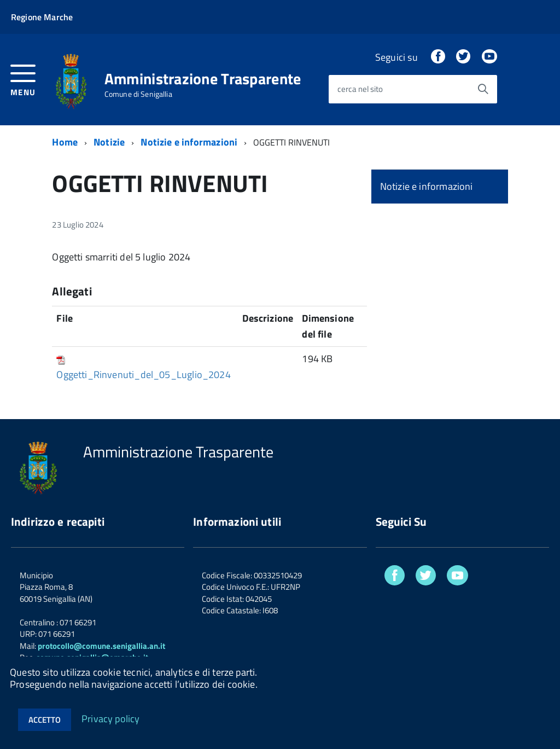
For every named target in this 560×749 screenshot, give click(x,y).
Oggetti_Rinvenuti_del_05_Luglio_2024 (143, 374)
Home (65, 142)
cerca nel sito (360, 89)
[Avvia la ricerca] (483, 89)
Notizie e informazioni (189, 142)
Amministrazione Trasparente (203, 79)
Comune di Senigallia (138, 94)
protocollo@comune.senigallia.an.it (101, 646)
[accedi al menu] (23, 79)
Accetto (45, 720)
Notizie (109, 142)
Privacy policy (111, 718)
